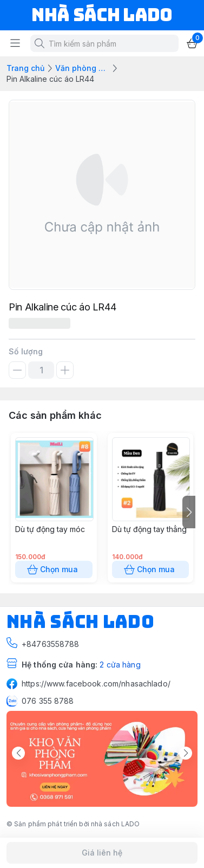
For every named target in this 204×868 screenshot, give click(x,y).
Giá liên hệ (102, 853)
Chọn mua (54, 569)
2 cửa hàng (120, 665)
